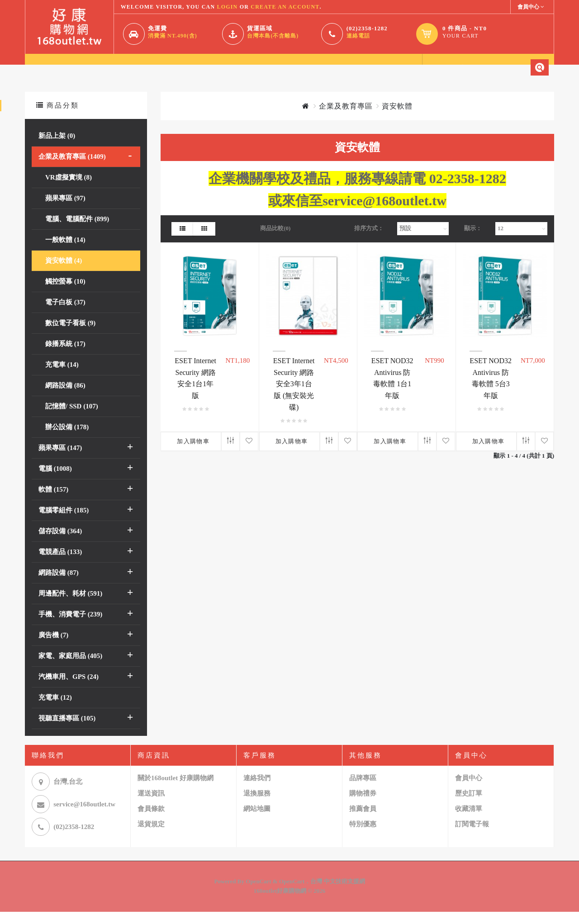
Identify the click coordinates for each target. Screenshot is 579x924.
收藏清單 (469, 821)
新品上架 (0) (57, 148)
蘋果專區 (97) (65, 210)
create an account (285, 7)
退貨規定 (151, 837)
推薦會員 (363, 821)
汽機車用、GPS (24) (69, 689)
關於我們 (88, 69)
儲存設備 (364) (60, 543)
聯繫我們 (203, 69)
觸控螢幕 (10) (65, 294)
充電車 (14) (62, 377)
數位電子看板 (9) (70, 335)
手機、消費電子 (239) (70, 626)
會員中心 (145, 69)
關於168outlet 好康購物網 (176, 791)
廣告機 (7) (53, 647)
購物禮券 (363, 806)
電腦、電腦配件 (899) (77, 231)
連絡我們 (257, 791)
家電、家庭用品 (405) (70, 668)
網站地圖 (257, 821)
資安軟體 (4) (64, 273)
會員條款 (151, 821)
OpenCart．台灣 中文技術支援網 (322, 894)
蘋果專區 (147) (60, 460)
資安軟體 (397, 118)
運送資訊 (151, 806)
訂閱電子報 (472, 837)
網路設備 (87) (59, 585)
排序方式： (369, 240)
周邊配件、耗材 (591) (70, 606)
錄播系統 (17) (65, 356)
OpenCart (258, 894)
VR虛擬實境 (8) (69, 190)
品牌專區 (363, 791)
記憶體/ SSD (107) (72, 418)
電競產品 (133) (60, 564)
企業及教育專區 (346, 118)
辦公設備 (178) (67, 439)
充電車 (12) (55, 710)
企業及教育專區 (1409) (72, 169)
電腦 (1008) (55, 481)
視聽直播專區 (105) (67, 730)
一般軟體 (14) (65, 252)
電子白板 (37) (65, 314)
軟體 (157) (53, 502)
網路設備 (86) (65, 398)
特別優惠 (363, 837)
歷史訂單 (469, 806)
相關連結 (261, 69)
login (227, 7)
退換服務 (257, 806)
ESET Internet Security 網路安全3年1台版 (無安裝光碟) (294, 396)
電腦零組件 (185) (64, 522)
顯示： (473, 240)
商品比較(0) (275, 240)
